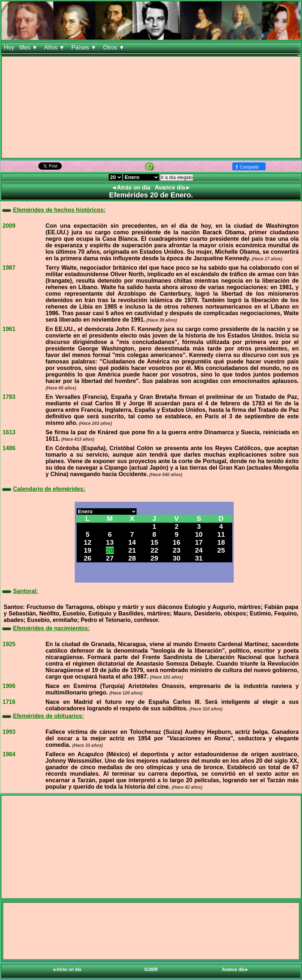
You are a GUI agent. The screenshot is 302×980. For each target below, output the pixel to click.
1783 (9, 397)
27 (110, 558)
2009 (9, 226)
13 (110, 542)
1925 (9, 644)
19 (88, 550)
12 (88, 542)
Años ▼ (55, 47)
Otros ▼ (115, 47)
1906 (9, 686)
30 (176, 558)
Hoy (9, 47)
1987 (9, 268)
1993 (9, 732)
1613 (9, 432)
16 (176, 542)
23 (176, 550)
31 (199, 558)
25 (221, 550)
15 (154, 542)
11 (221, 534)
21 (132, 550)
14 (132, 542)
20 (110, 550)
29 (154, 558)
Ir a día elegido (177, 177)
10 (199, 534)
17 (199, 542)
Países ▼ (85, 47)
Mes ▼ (29, 47)
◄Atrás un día (132, 188)
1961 (9, 329)
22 (154, 550)
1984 (9, 754)
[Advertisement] (151, 107)
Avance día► (173, 188)
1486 (9, 448)
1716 (9, 702)
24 (199, 550)
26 (88, 558)
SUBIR (151, 970)
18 (221, 542)
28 (132, 558)
